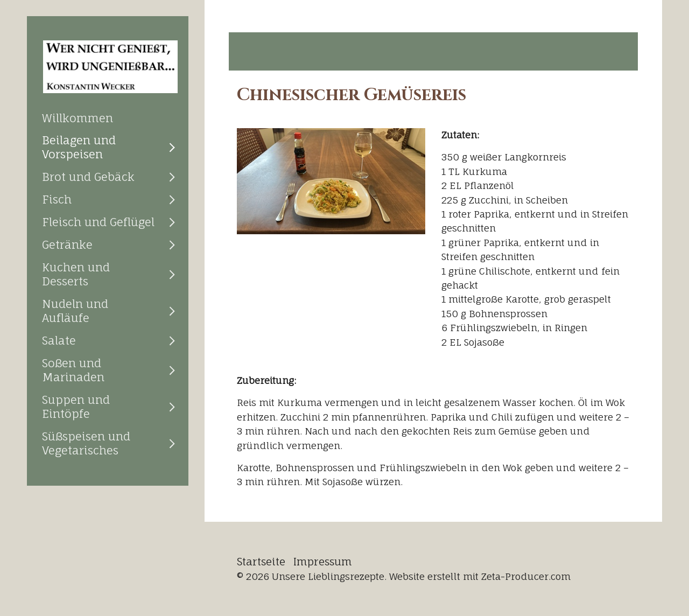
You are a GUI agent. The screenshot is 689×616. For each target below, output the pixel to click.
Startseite (261, 562)
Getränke (67, 244)
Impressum (323, 562)
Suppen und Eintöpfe (76, 407)
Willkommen (78, 118)
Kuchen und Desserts (76, 274)
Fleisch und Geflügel (98, 222)
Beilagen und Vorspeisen (79, 147)
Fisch (57, 199)
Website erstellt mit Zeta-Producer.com (480, 576)
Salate (59, 340)
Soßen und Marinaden (73, 370)
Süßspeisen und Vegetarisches (86, 443)
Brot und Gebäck (88, 177)
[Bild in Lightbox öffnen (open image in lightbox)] (331, 181)
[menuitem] (108, 118)
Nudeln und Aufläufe (75, 311)
